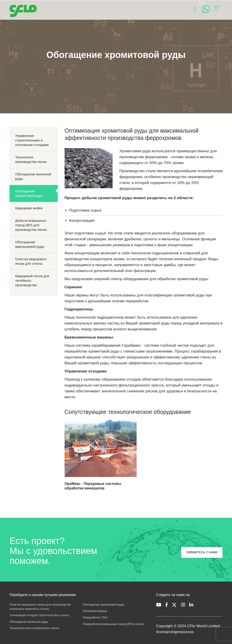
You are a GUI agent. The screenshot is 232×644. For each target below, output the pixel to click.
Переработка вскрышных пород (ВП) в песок (113, 624)
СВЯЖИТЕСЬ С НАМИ (202, 552)
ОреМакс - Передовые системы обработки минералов (93, 486)
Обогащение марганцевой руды (30, 244)
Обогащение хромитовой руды (29, 193)
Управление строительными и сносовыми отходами (32, 140)
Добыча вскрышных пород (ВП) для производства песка (31, 225)
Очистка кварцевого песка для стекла (31, 261)
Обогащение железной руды (33, 176)
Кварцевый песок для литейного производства (32, 280)
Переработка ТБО (95, 617)
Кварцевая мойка (29, 208)
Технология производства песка (31, 159)
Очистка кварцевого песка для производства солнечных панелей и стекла (40, 607)
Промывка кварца (95, 611)
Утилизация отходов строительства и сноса (39, 615)
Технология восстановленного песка (34, 628)
